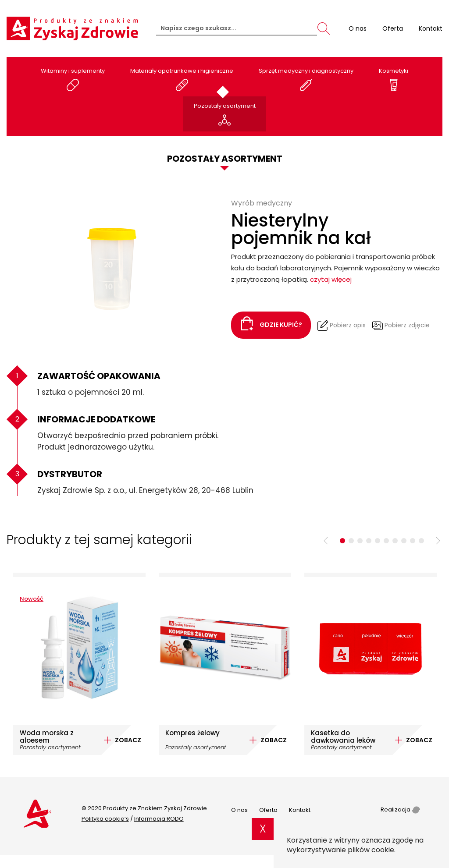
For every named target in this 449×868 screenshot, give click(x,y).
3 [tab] (360, 541)
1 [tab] (342, 541)
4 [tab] (369, 541)
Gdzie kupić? (271, 323)
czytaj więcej (331, 279)
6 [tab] (386, 541)
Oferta (268, 810)
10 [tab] (421, 541)
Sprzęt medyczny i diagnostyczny (306, 79)
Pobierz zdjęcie (401, 326)
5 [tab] (378, 541)
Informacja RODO (159, 819)
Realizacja (400, 810)
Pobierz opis (342, 326)
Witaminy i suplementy (73, 79)
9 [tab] (413, 541)
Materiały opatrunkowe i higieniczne (182, 79)
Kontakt (300, 810)
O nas (239, 810)
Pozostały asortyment (225, 114)
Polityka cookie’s (105, 819)
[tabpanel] (79, 664)
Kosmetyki (394, 79)
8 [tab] (404, 541)
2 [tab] (351, 541)
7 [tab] (395, 541)
